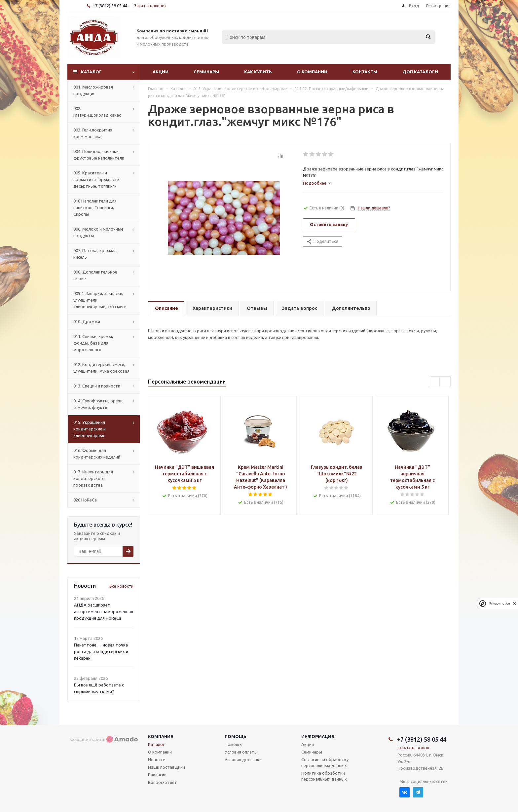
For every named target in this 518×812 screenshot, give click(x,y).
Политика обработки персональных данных (324, 776)
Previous (435, 382)
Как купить (258, 72)
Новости (157, 759)
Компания (161, 736)
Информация (318, 736)
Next (445, 382)
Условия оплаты (241, 752)
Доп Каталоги (420, 72)
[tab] (317, 183)
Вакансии (157, 775)
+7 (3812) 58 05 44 (110, 6)
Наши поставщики (166, 767)
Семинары (206, 72)
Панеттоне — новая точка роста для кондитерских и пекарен (101, 651)
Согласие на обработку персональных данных (325, 762)
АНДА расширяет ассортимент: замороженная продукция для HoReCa (104, 611)
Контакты (365, 72)
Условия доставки (243, 759)
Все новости (121, 586)
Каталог (91, 72)
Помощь (236, 736)
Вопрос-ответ (163, 782)
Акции (161, 72)
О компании (312, 72)
